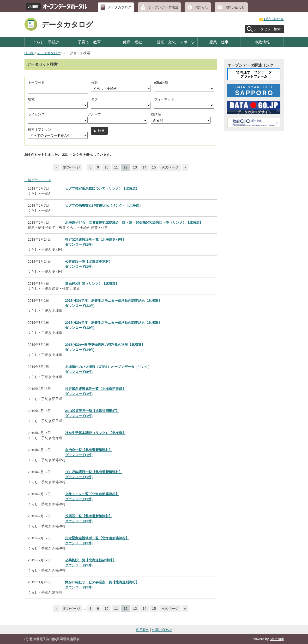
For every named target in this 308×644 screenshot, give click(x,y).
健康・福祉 (133, 42)
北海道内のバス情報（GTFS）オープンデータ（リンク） (108, 367)
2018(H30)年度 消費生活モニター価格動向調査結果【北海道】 (113, 301)
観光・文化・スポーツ (176, 42)
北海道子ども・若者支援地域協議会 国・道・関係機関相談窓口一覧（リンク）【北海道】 (134, 222)
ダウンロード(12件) (80, 328)
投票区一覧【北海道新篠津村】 (89, 516)
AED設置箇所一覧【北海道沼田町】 (92, 411)
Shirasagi (277, 639)
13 (135, 167)
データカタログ (120, 7)
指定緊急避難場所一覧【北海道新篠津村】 (97, 538)
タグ (94, 99)
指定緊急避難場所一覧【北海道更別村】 (95, 239)
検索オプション (40, 129)
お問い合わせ (235, 7)
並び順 (156, 114)
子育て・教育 (89, 42)
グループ (94, 114)
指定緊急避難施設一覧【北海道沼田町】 (95, 389)
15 (154, 167)
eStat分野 (161, 82)
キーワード (36, 82)
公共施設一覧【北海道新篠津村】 (90, 560)
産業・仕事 (219, 42)
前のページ (72, 167)
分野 (94, 82)
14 (145, 167)
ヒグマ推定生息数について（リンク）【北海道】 (102, 188)
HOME (30, 53)
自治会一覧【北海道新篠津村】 (89, 450)
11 (116, 167)
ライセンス (36, 114)
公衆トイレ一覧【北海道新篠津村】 (92, 494)
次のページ (170, 167)
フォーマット (164, 99)
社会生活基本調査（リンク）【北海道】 (95, 433)
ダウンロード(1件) (79, 244)
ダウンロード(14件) (80, 350)
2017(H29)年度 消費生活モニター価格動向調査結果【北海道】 (113, 323)
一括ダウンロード (38, 180)
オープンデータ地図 (163, 7)
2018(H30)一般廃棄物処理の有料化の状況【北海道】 (105, 345)
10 (107, 167)
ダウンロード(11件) (80, 306)
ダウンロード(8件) (79, 372)
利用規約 (143, 630)
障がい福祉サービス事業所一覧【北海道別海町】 (102, 582)
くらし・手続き (46, 42)
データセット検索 (267, 29)
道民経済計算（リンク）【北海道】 (92, 284)
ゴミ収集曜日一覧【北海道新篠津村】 (94, 472)
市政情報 (262, 42)
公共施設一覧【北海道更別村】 (89, 261)
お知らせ (201, 7)
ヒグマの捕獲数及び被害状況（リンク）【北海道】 (104, 205)
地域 (31, 99)
